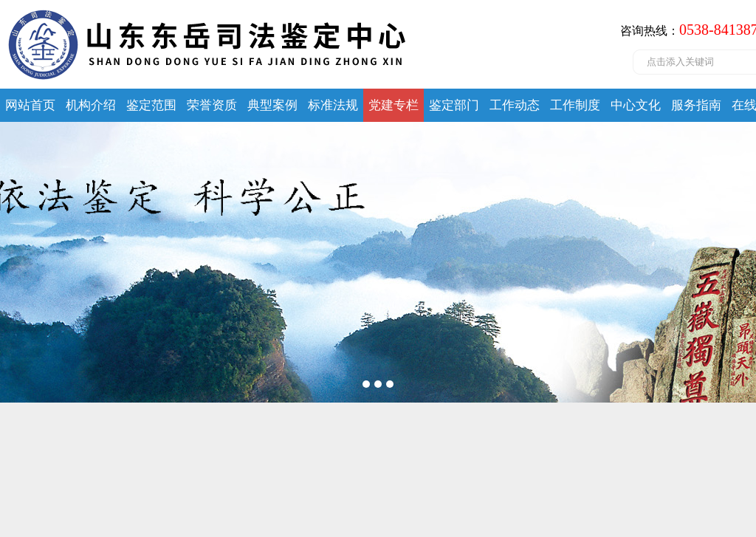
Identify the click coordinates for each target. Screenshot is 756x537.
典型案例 (272, 105)
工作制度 (575, 105)
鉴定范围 (151, 105)
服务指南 (696, 105)
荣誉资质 (212, 105)
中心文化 (636, 105)
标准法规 (333, 105)
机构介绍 (91, 105)
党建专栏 (394, 105)
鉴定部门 (454, 105)
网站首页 (30, 105)
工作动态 (515, 105)
